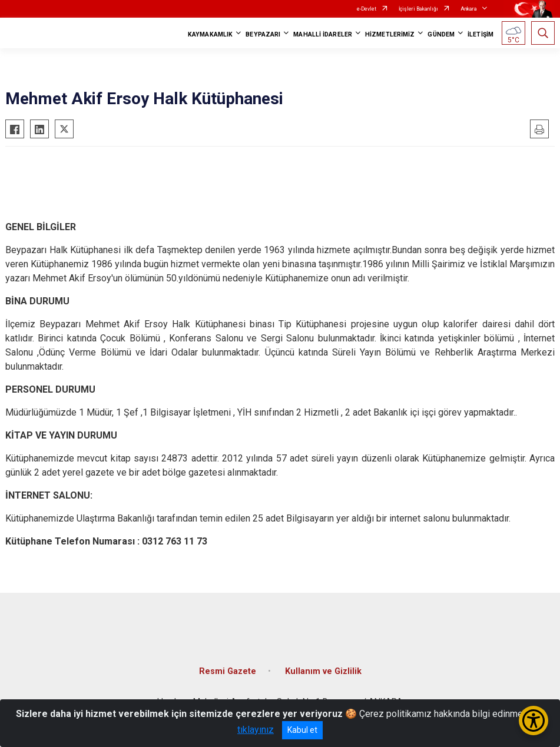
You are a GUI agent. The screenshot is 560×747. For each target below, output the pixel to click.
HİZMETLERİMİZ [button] (390, 34)
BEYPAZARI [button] (263, 34)
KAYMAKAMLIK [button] (210, 34)
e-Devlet (367, 9)
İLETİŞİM (481, 34)
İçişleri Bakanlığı (418, 9)
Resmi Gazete (228, 671)
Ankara (469, 9)
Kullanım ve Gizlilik (323, 671)
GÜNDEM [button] (441, 34)
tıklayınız (256, 730)
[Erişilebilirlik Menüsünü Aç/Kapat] (534, 721)
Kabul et (302, 730)
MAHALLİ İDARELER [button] (323, 34)
